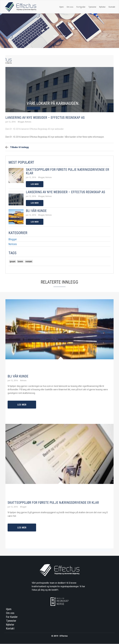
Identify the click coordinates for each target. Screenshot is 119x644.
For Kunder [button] (81, 7)
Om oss (70, 7)
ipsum (13, 261)
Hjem (62, 7)
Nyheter (102, 7)
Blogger (13, 239)
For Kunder (12, 617)
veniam (29, 261)
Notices (13, 244)
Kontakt (112, 7)
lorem (20, 261)
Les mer (35, 184)
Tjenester (92, 7)
